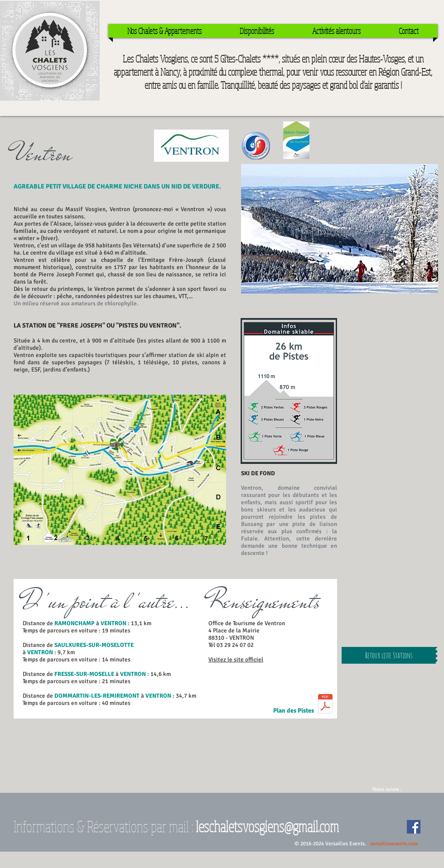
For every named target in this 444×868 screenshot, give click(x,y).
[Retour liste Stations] (388, 655)
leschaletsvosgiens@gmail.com (267, 826)
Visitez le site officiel (236, 660)
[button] (340, 229)
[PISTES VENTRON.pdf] (325, 705)
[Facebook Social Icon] (414, 827)
